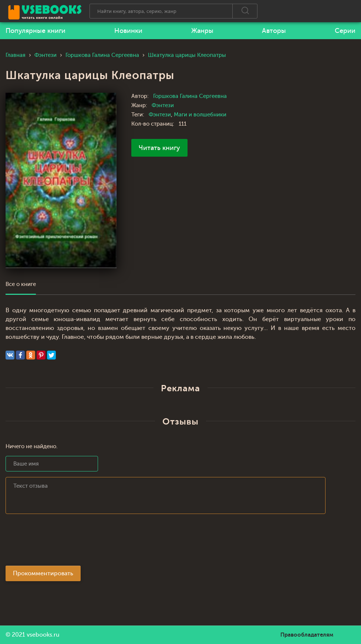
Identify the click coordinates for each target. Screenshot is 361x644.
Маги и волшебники (200, 115)
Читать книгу (159, 148)
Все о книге (21, 284)
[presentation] (62, 542)
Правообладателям (307, 635)
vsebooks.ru (43, 635)
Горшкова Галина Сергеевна (190, 96)
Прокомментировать (43, 573)
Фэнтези (163, 105)
